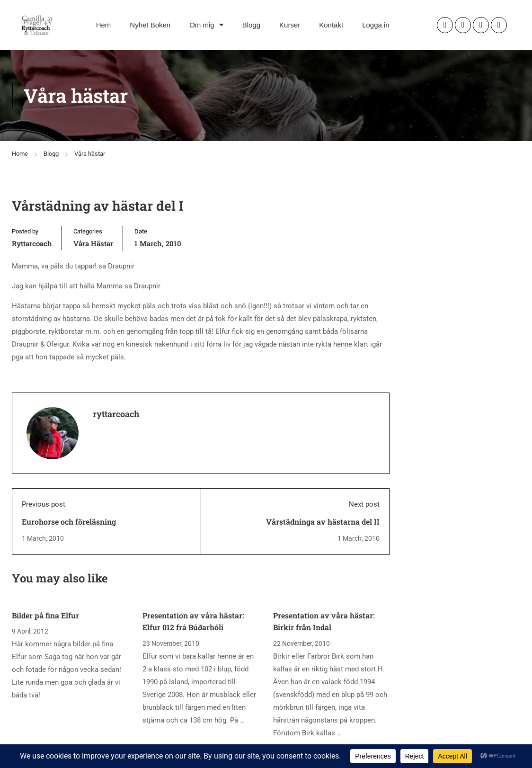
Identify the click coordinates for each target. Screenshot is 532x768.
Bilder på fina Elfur (45, 615)
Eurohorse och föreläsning (69, 522)
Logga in (376, 25)
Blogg (251, 25)
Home (20, 154)
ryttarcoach (32, 243)
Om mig (206, 25)
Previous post (44, 504)
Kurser (290, 25)
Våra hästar (90, 154)
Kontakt (331, 25)
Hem (104, 25)
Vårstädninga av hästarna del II (323, 522)
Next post (364, 504)
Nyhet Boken (150, 25)
